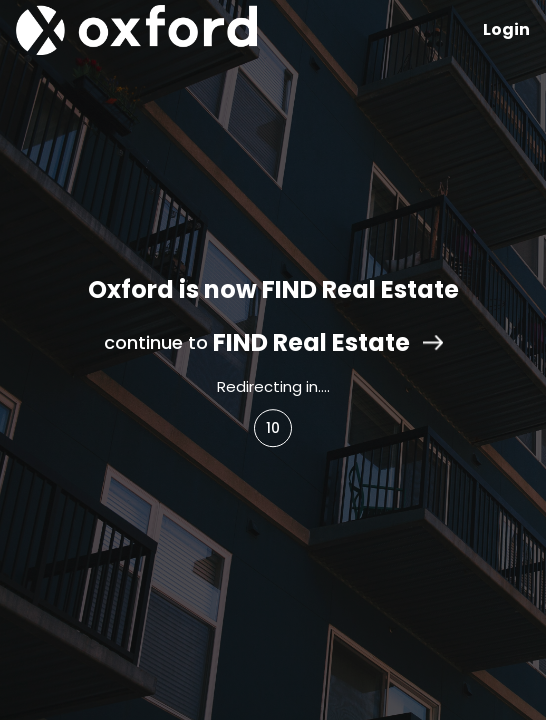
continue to (273, 343)
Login (506, 29)
